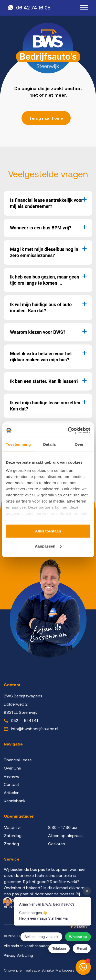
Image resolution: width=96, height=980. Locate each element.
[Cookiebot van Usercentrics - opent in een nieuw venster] (68, 430)
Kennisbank (15, 801)
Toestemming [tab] (18, 444)
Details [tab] (49, 444)
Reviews (12, 776)
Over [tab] (79, 444)
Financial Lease (18, 760)
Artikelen (12, 792)
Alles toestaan (48, 531)
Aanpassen (48, 546)
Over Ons (12, 768)
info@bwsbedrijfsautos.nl (35, 728)
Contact (12, 784)
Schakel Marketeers (58, 970)
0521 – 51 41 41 (24, 720)
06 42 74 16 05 (33, 8)
